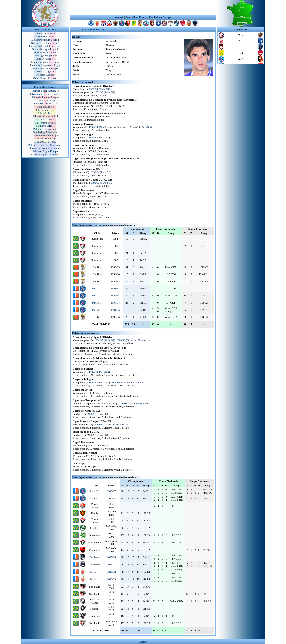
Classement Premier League (45, 94)
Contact (143, 642)
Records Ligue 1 (45, 71)
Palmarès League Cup (45, 103)
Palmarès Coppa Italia (45, 129)
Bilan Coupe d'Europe (45, 78)
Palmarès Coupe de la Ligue (45, 65)
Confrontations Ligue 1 (45, 52)
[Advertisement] (143, 7)
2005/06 (121, 340)
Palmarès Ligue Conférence (45, 154)
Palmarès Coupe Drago (45, 68)
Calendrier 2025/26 (45, 33)
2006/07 (115, 382)
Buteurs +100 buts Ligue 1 (45, 43)
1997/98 (93, 372)
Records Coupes (45, 75)
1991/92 (115, 288)
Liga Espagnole (45, 107)
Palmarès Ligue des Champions (45, 145)
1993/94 (93, 89)
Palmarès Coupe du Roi (45, 116)
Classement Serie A (45, 123)
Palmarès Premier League (45, 97)
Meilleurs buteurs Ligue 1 (45, 40)
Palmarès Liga (45, 113)
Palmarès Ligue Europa (45, 151)
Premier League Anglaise (45, 91)
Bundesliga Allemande (45, 132)
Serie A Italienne (45, 119)
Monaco (95, 572)
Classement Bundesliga (45, 135)
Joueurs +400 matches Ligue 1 (45, 46)
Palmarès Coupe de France (45, 62)
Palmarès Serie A (45, 126)
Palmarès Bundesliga (45, 138)
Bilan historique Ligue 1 (45, 49)
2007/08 (111, 572)
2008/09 (111, 579)
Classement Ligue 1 (45, 36)
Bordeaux (95, 557)
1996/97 (99, 340)
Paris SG (104, 89)
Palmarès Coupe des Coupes (45, 148)
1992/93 (99, 92)
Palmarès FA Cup (45, 100)
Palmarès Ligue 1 (45, 59)
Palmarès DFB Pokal (45, 142)
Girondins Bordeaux (138, 340)
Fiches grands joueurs (45, 56)
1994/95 (103, 127)
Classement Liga (45, 110)
